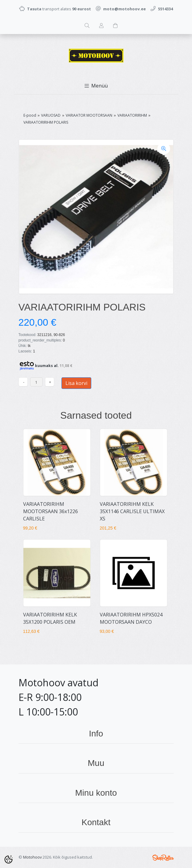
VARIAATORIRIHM (132, 115)
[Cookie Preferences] (9, 859)
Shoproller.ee (163, 858)
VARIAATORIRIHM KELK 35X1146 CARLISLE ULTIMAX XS (132, 511)
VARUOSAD (51, 115)
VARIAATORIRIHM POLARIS (46, 122)
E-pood (30, 115)
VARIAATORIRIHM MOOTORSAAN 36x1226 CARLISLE (51, 511)
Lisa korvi (76, 383)
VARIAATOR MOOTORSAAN (89, 115)
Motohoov (32, 857)
